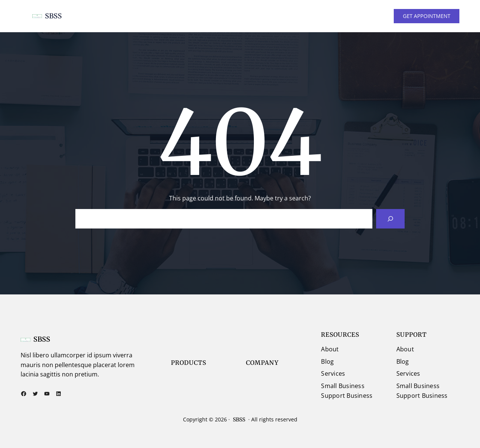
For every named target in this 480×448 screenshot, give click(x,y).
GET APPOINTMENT (427, 16)
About (330, 349)
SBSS (53, 16)
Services (333, 373)
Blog (327, 361)
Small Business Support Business (347, 391)
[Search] (390, 219)
